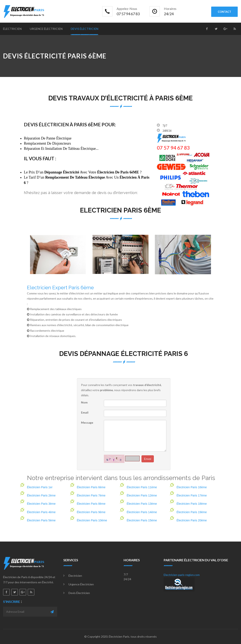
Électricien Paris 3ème (41, 504)
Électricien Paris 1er (40, 487)
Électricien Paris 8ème (91, 504)
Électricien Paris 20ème (192, 520)
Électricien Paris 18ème (192, 504)
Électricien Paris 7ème (91, 495)
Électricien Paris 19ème (192, 512)
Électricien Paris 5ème (41, 520)
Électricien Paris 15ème (142, 520)
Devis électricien (85, 29)
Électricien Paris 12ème (142, 495)
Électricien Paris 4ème (41, 512)
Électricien (12, 29)
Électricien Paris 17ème (192, 495)
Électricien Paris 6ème (91, 487)
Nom (84, 402)
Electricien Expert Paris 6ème (60, 288)
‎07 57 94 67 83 (173, 148)
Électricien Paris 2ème (41, 495)
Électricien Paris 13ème (142, 504)
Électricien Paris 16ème (192, 487)
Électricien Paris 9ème (91, 512)
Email (85, 412)
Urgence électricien (46, 29)
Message (87, 423)
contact (224, 12)
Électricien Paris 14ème (142, 512)
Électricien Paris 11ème (142, 487)
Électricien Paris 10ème (92, 520)
